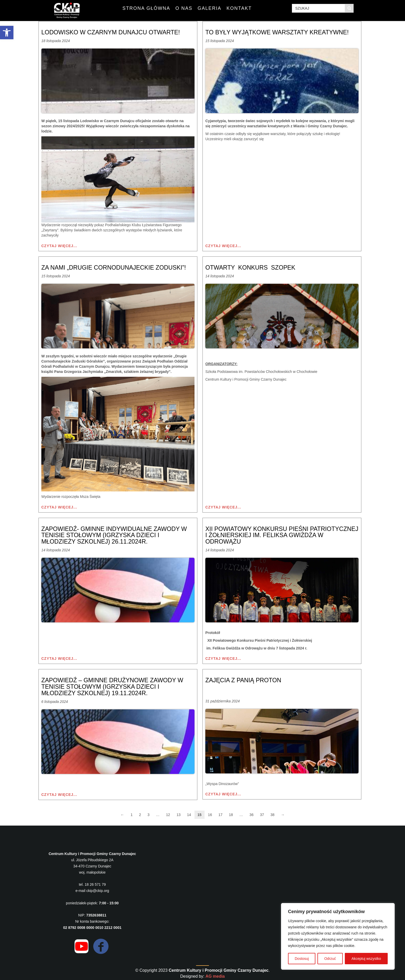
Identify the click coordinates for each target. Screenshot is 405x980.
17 (221, 813)
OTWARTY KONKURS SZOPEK (252, 267)
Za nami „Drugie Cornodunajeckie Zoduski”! (116, 267)
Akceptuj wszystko (366, 959)
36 (252, 813)
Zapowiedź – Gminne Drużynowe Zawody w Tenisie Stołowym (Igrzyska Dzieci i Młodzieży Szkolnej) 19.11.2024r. (115, 685)
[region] (338, 936)
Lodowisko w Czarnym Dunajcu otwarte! (113, 32)
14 (189, 813)
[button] (7, 33)
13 (178, 813)
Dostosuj (302, 959)
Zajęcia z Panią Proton (245, 679)
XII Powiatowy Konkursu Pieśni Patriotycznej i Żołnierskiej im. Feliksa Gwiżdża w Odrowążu (274, 534)
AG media (215, 974)
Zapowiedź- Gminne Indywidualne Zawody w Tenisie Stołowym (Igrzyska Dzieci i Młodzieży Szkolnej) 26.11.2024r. (117, 534)
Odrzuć (330, 959)
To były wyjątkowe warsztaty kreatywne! (280, 32)
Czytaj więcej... (59, 246)
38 (272, 813)
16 (210, 813)
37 (262, 813)
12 (168, 813)
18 (231, 813)
